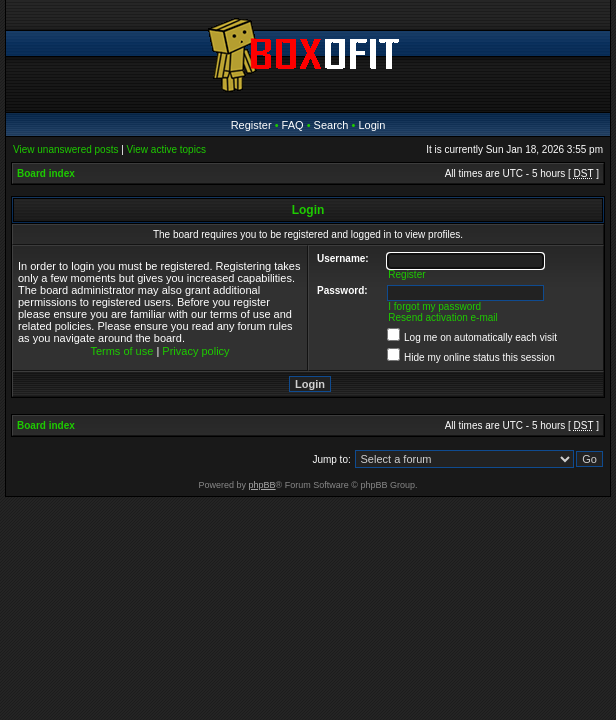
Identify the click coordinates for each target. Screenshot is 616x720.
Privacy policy (195, 351)
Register (251, 125)
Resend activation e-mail (443, 317)
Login (371, 125)
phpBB (262, 485)
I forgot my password (434, 306)
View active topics (166, 149)
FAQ (293, 125)
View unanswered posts (65, 149)
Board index (46, 173)
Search (331, 125)
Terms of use (121, 351)
